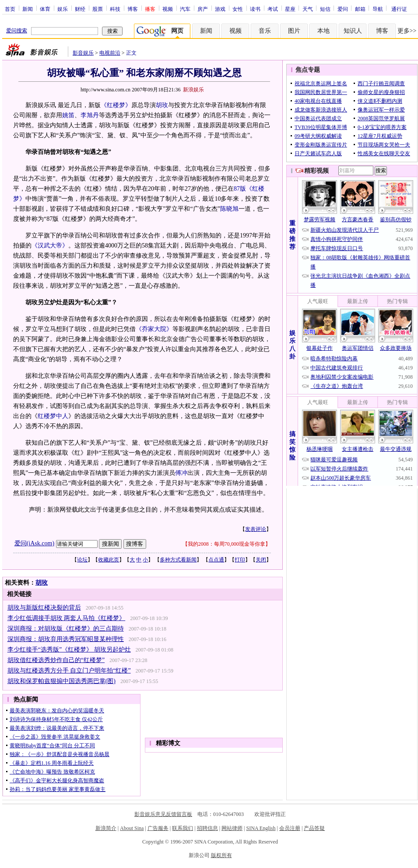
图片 (294, 31)
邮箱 (360, 9)
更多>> (407, 31)
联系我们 (183, 828)
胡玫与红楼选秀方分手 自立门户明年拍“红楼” (69, 671)
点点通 (216, 560)
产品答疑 (314, 828)
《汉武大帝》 (50, 246)
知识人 (353, 31)
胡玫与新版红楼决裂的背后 (44, 608)
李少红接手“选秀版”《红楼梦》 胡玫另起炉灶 (69, 650)
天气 (308, 9)
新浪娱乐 (193, 90)
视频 (168, 9)
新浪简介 (106, 828)
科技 (115, 9)
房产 (203, 9)
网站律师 (232, 828)
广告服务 (158, 828)
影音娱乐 (83, 53)
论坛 (82, 560)
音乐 (265, 31)
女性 (238, 9)
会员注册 (290, 828)
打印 (240, 560)
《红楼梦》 (116, 105)
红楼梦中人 (53, 416)
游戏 (220, 9)
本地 (323, 31)
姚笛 (68, 115)
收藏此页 (109, 560)
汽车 (185, 9)
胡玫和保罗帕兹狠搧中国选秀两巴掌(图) (61, 681)
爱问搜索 (17, 31)
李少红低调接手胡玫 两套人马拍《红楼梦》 (67, 618)
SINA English (261, 828)
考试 (273, 9)
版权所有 (221, 855)
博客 (133, 9)
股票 (98, 9)
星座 (290, 9)
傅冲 (181, 473)
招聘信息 (207, 828)
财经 (80, 9)
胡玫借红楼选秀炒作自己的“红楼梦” (56, 660)
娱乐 (63, 9)
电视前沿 (110, 53)
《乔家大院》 (154, 329)
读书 (255, 9)
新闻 (28, 9)
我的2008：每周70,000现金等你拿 (227, 544)
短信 (325, 9)
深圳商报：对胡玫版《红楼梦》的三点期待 (66, 629)
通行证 (399, 9)
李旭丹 (90, 115)
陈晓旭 (229, 209)
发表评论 (256, 529)
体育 (45, 9)
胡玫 (162, 105)
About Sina (132, 828)
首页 (10, 9)
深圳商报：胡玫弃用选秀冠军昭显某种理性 (66, 639)
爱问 (343, 9)
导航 (378, 9)
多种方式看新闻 (178, 560)
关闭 (261, 560)
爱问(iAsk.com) (34, 543)
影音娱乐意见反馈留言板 (163, 814)
